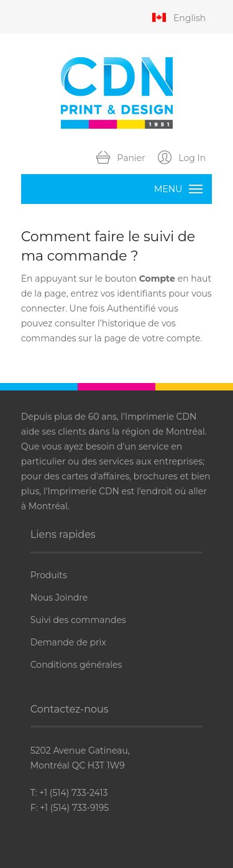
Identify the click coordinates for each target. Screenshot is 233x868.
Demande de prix (68, 642)
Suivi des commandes (78, 620)
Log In (182, 159)
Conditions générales (76, 665)
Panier (121, 159)
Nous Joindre (59, 598)
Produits (49, 575)
